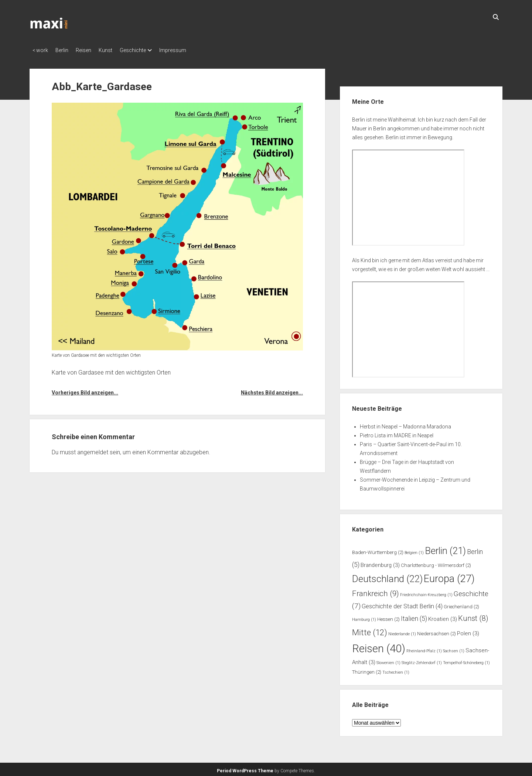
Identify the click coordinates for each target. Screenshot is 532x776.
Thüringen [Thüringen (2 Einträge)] (367, 670)
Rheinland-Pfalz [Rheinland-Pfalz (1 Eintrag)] (424, 649)
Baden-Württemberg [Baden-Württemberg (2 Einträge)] (378, 550)
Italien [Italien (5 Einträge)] (414, 616)
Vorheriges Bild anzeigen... (85, 390)
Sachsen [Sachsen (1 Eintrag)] (454, 649)
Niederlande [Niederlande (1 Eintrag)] (402, 632)
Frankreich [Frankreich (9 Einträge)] (376, 591)
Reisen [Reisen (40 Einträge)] (379, 646)
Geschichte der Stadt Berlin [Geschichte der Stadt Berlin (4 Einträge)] (402, 604)
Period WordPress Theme (245, 769)
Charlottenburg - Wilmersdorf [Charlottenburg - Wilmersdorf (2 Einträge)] (436, 563)
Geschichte (148, 50)
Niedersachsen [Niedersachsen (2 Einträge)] (436, 631)
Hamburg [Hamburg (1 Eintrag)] (364, 617)
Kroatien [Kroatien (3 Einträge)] (443, 617)
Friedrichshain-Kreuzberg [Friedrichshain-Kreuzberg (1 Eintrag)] (426, 593)
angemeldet (93, 450)
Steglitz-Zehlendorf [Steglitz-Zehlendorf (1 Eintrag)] (422, 661)
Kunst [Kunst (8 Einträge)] (473, 616)
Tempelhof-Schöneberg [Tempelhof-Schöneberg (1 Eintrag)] (466, 661)
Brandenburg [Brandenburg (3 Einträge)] (380, 563)
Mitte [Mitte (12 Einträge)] (370, 630)
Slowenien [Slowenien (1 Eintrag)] (388, 661)
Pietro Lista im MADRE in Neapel (397, 433)
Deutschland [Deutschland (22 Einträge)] (387, 577)
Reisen (91, 50)
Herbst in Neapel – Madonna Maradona (405, 424)
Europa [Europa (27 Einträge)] (449, 577)
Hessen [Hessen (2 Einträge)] (388, 617)
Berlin (66, 50)
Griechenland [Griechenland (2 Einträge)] (461, 604)
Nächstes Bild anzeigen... (272, 390)
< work (40, 50)
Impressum (191, 50)
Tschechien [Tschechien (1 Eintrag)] (396, 670)
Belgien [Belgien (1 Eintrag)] (414, 551)
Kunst (117, 50)
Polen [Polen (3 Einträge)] (468, 631)
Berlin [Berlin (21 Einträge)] (445, 548)
